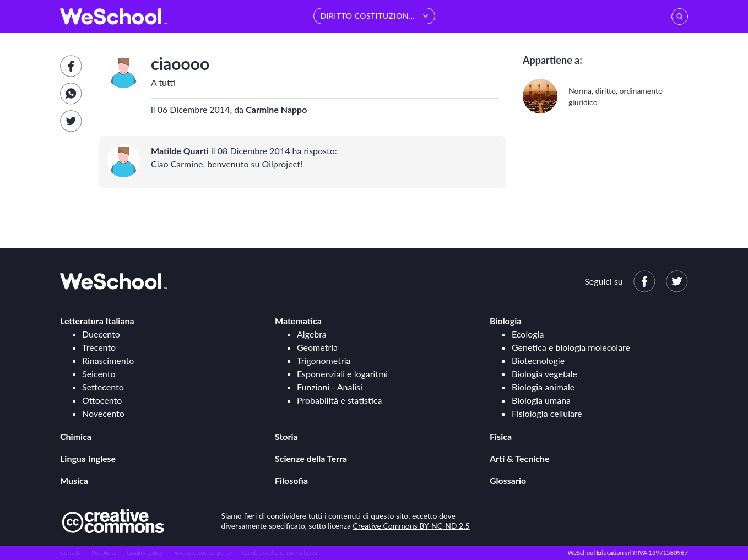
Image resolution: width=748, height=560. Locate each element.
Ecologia (528, 334)
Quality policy (144, 553)
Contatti (71, 553)
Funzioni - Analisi (330, 387)
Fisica (501, 436)
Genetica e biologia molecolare (571, 347)
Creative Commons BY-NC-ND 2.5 (411, 526)
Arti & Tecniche (520, 458)
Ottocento (102, 400)
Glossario (508, 480)
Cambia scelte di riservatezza (279, 553)
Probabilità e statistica (339, 400)
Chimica (76, 436)
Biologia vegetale (544, 374)
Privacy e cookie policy (202, 553)
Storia (286, 436)
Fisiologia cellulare (547, 413)
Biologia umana (541, 400)
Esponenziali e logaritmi (342, 374)
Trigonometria (324, 360)
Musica (74, 480)
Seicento (99, 374)
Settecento (103, 387)
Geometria (317, 347)
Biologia (505, 321)
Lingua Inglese (88, 458)
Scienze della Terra (311, 458)
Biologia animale (543, 387)
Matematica (298, 321)
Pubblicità (104, 553)
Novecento (103, 413)
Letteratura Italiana (97, 321)
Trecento (99, 347)
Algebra (312, 334)
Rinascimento (108, 360)
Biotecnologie (538, 360)
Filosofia (291, 480)
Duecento (101, 334)
